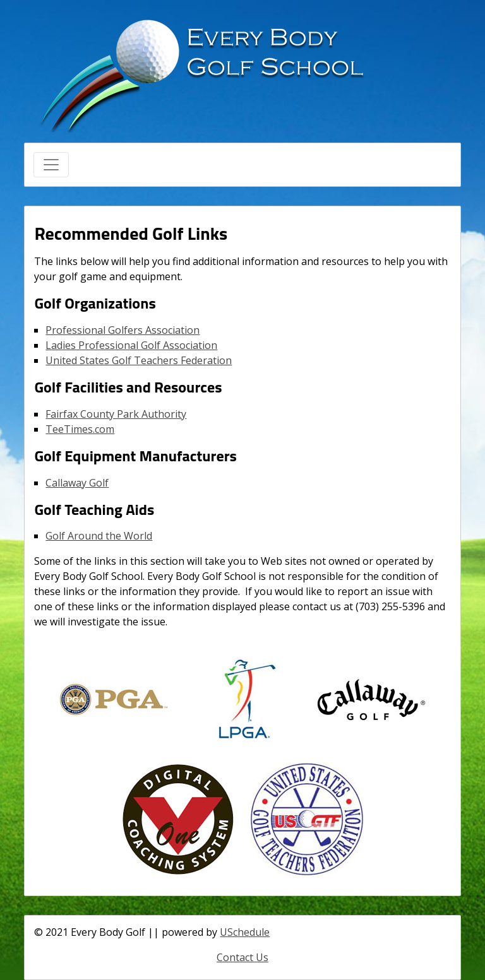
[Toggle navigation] (51, 165)
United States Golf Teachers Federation (139, 360)
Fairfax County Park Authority (116, 414)
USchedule (245, 932)
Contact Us (242, 957)
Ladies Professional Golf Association (131, 345)
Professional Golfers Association (123, 330)
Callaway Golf (77, 483)
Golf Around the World (99, 536)
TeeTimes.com (80, 429)
